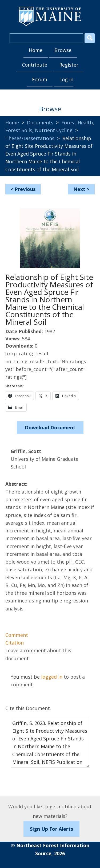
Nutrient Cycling (54, 130)
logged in (52, 677)
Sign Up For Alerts (51, 829)
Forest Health (77, 123)
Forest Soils (19, 130)
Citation (15, 643)
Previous (25, 189)
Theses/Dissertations (30, 138)
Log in (66, 79)
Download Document (50, 427)
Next (79, 189)
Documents (40, 123)
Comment (17, 635)
